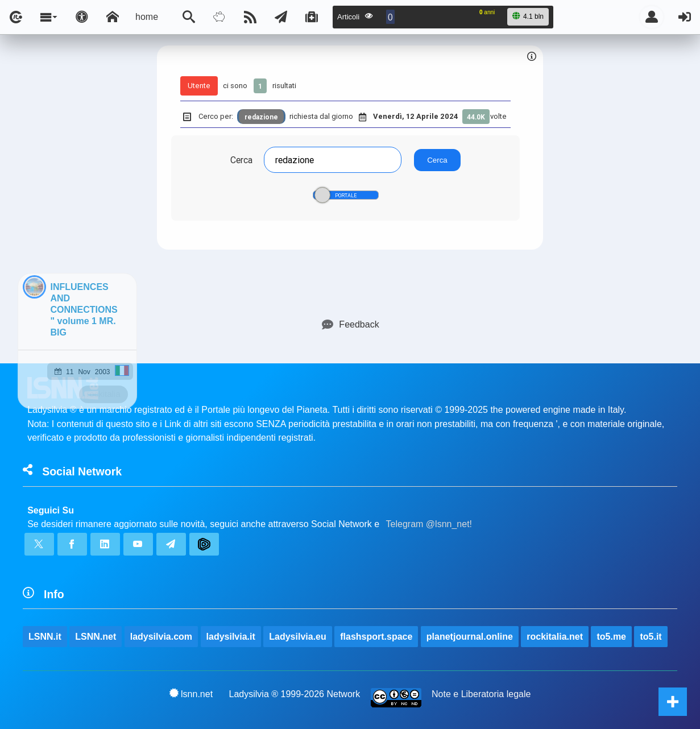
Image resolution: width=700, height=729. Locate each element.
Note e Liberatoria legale (481, 694)
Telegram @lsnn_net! (429, 524)
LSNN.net (96, 637)
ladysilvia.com (161, 637)
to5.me (611, 637)
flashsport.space (376, 637)
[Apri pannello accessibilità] (82, 17)
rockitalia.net (555, 637)
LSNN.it (45, 637)
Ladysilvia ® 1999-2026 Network (295, 694)
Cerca (241, 160)
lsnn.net (191, 694)
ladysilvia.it (231, 637)
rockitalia (103, 394)
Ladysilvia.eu (298, 637)
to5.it (651, 637)
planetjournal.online (470, 637)
